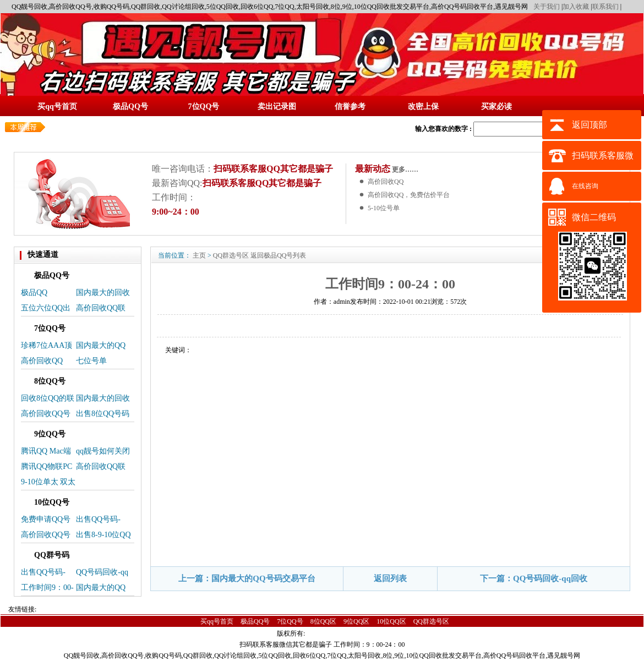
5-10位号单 (384, 208)
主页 (199, 255)
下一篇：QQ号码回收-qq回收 (534, 578)
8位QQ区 (323, 621)
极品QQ (34, 293)
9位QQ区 (356, 621)
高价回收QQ (386, 182)
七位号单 (91, 361)
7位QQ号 (290, 621)
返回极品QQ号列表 (278, 255)
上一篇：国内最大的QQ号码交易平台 (247, 578)
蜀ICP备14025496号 (339, 633)
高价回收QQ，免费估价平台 (409, 195)
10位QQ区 (391, 621)
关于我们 (547, 7)
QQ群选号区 (231, 255)
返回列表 (390, 578)
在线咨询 (585, 186)
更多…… (404, 170)
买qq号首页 (217, 621)
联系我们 (605, 7)
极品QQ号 (255, 621)
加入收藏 (576, 7)
